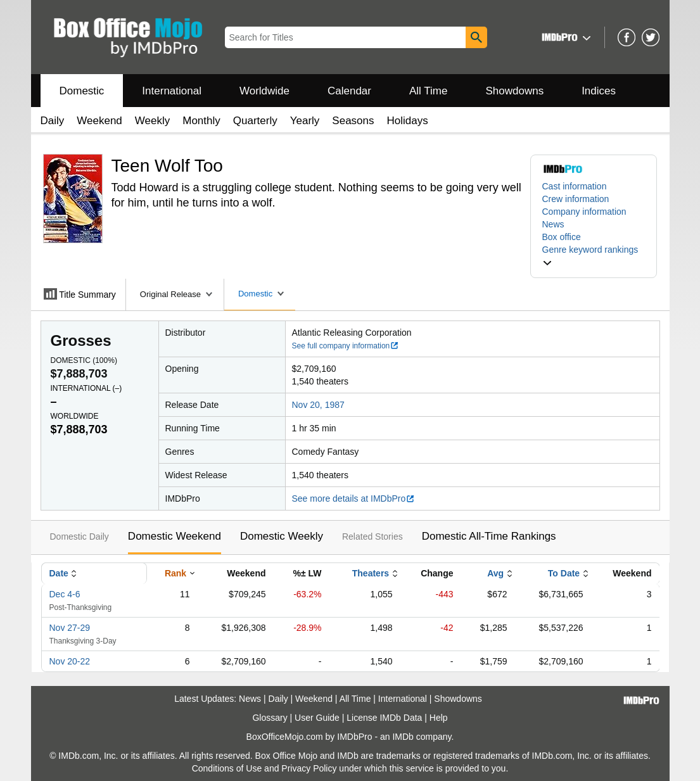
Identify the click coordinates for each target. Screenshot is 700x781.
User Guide (317, 718)
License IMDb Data (384, 718)
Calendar (349, 91)
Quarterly (255, 121)
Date (59, 573)
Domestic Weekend (175, 536)
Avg (495, 573)
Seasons (353, 121)
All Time (428, 91)
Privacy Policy (309, 768)
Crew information (576, 199)
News (553, 224)
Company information (584, 212)
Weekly (152, 121)
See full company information (346, 346)
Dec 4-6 (65, 594)
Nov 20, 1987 (318, 405)
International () (86, 388)
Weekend (99, 121)
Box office (562, 237)
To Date (564, 573)
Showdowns (514, 91)
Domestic (82, 91)
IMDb (403, 737)
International (172, 91)
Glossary (270, 718)
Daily (53, 121)
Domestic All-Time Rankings (489, 536)
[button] (565, 37)
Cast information (575, 186)
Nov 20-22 (70, 661)
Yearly (305, 121)
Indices (599, 91)
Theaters (371, 573)
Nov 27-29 (70, 628)
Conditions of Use (227, 768)
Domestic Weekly (282, 536)
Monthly (201, 121)
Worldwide (264, 91)
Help (439, 718)
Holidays (408, 121)
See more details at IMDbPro (354, 498)
